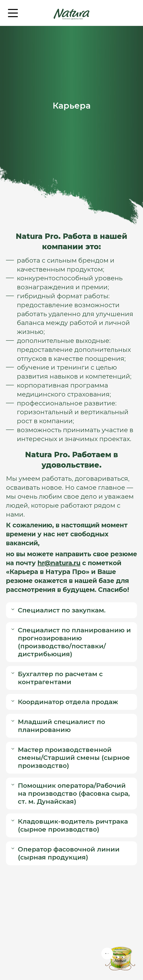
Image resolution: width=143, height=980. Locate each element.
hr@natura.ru (59, 563)
